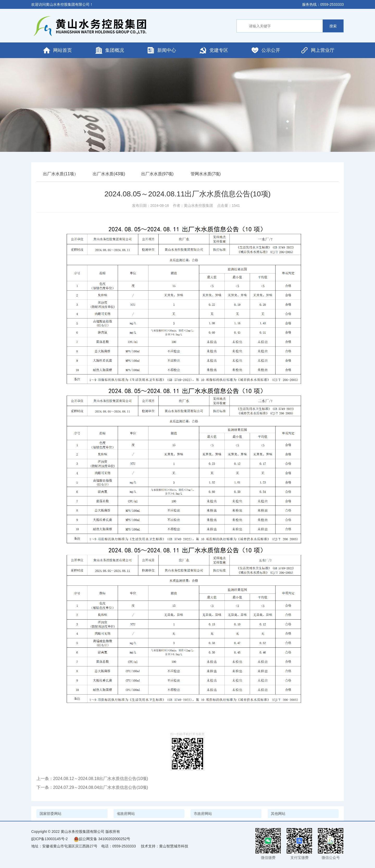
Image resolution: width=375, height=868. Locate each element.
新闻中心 (161, 50)
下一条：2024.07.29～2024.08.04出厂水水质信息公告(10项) (92, 787)
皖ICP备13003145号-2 (49, 839)
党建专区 (214, 50)
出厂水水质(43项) (109, 174)
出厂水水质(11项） (61, 174)
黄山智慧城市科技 (174, 846)
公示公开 (266, 50)
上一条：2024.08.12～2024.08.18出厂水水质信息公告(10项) (92, 779)
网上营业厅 (317, 50)
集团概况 (109, 50)
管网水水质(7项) (206, 174)
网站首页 (57, 50)
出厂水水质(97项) (157, 174)
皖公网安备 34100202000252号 (102, 839)
